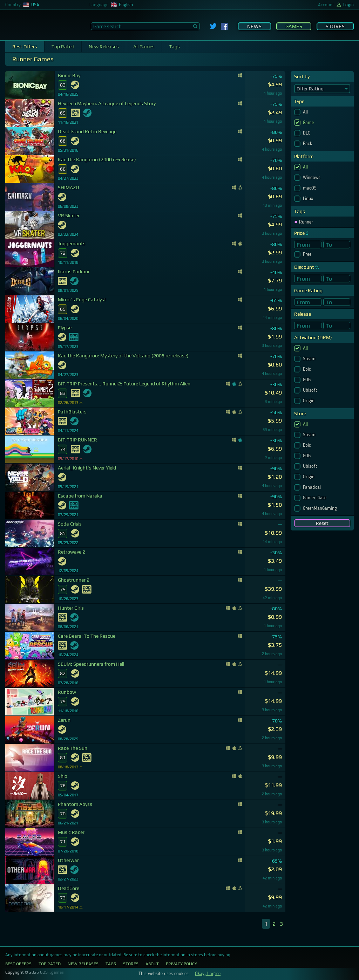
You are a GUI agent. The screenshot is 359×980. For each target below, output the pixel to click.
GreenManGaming (321, 508)
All (306, 112)
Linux (309, 199)
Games (294, 26)
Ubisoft (311, 390)
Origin (309, 401)
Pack (308, 144)
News (255, 26)
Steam (310, 359)
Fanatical (313, 487)
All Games (144, 47)
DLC (307, 133)
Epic (308, 369)
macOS (310, 188)
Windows (312, 178)
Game (309, 123)
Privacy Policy (181, 964)
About (152, 964)
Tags (174, 47)
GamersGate (315, 498)
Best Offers (25, 47)
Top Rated (63, 47)
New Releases (104, 47)
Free (308, 254)
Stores (335, 26)
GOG (307, 380)
